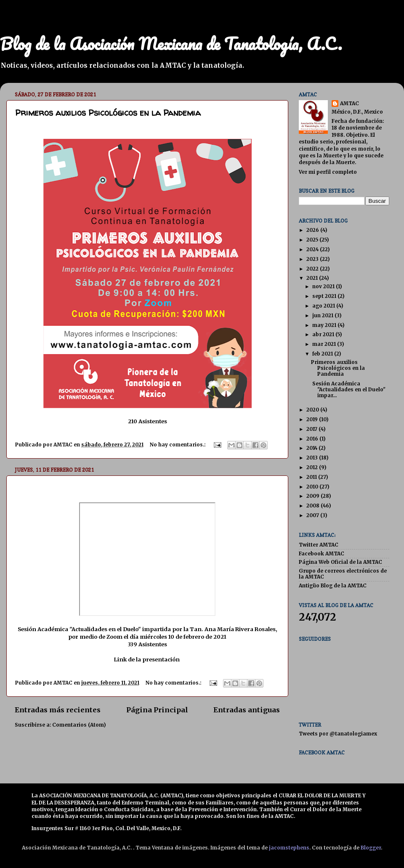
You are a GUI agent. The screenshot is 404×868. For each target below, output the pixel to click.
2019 (313, 419)
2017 (312, 429)
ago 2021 (324, 306)
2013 (313, 458)
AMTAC (350, 103)
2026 (313, 230)
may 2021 (325, 325)
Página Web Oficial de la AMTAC (340, 562)
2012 (313, 467)
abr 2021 (324, 334)
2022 (313, 269)
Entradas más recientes (58, 710)
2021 (313, 278)
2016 (313, 439)
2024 (313, 249)
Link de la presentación (147, 660)
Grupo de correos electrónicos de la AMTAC (343, 574)
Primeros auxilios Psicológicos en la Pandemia (108, 113)
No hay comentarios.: (178, 445)
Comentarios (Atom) (79, 725)
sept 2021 (325, 296)
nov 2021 (324, 286)
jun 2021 (323, 315)
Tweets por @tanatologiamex (338, 734)
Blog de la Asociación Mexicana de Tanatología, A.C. (171, 44)
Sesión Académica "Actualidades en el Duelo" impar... (348, 389)
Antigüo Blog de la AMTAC (333, 585)
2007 (313, 515)
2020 (313, 410)
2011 (312, 477)
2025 (313, 240)
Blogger (371, 848)
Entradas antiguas (247, 710)
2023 (313, 259)
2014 (312, 448)
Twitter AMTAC (319, 545)
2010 (313, 487)
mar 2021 (325, 344)
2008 (314, 506)
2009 (314, 496)
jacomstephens (289, 848)
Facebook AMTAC (322, 553)
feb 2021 (323, 354)
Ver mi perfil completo (328, 172)
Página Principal (157, 710)
